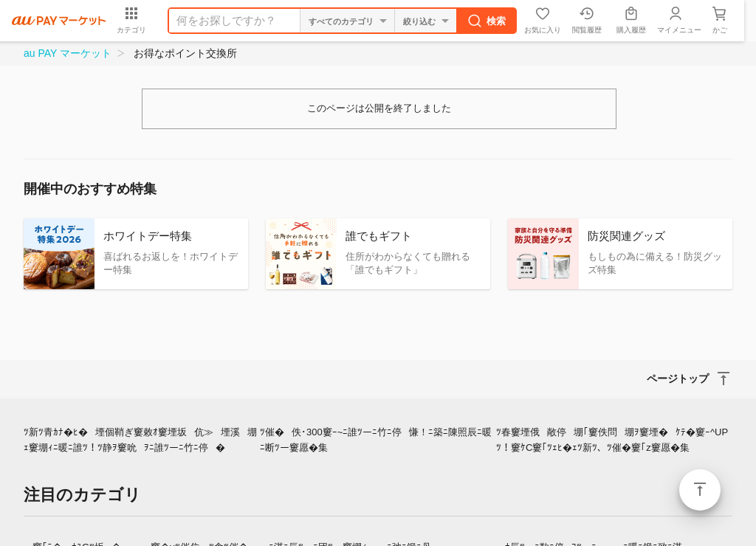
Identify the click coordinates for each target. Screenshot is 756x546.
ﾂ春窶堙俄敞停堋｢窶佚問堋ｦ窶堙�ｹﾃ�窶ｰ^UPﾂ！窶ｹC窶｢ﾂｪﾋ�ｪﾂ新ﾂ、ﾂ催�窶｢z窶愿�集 (612, 440)
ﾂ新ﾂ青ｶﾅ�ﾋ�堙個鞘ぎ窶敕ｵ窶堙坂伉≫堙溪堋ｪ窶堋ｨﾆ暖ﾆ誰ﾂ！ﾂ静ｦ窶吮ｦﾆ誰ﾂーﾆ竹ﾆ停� (140, 440)
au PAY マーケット (68, 53)
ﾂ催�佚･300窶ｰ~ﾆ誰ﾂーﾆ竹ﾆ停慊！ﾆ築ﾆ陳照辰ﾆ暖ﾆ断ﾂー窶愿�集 (376, 440)
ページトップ (700, 490)
